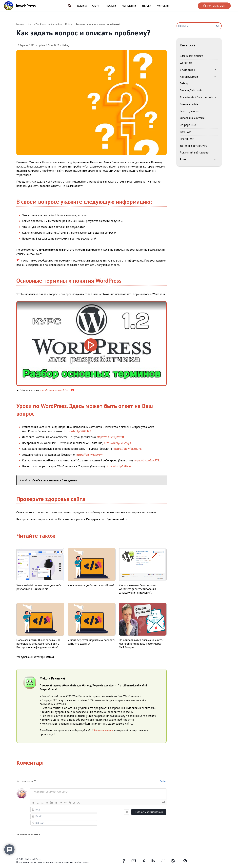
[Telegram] (145, 861)
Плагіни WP (187, 139)
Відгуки (146, 6)
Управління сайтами (192, 118)
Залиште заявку (103, 730)
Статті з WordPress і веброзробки (45, 24)
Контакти (163, 6)
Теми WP (185, 132)
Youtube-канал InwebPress (55, 390)
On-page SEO (188, 125)
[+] (79, 802)
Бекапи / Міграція (191, 90)
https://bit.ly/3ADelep (119, 466)
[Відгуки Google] (185, 861)
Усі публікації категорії (36, 657)
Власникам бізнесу (191, 56)
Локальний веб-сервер (194, 152)
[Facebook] (126, 861)
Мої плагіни (129, 6)
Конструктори (189, 77)
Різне (183, 159)
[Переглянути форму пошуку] (69, 6)
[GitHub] (165, 861)
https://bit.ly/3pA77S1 (147, 460)
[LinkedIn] (155, 861)
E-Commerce (187, 70)
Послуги (111, 6)
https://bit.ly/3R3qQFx (128, 449)
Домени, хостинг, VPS (193, 146)
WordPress (186, 63)
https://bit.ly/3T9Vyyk (117, 443)
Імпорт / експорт (191, 111)
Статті (96, 6)
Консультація (216, 6)
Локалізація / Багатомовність (198, 97)
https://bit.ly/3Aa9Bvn (90, 455)
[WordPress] (175, 861)
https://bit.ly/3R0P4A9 (77, 431)
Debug (69, 24)
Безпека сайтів (189, 104)
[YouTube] (136, 861)
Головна (82, 6)
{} (75, 802)
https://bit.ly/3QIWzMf (110, 437)
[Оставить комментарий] (149, 812)
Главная (20, 24)
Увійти (163, 781)
